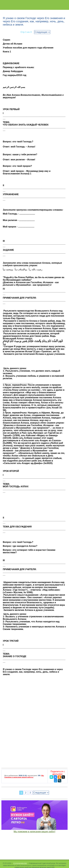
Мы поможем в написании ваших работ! (35, 832)
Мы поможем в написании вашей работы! (24, 776)
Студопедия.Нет (20, 863)
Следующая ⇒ (42, 32)
